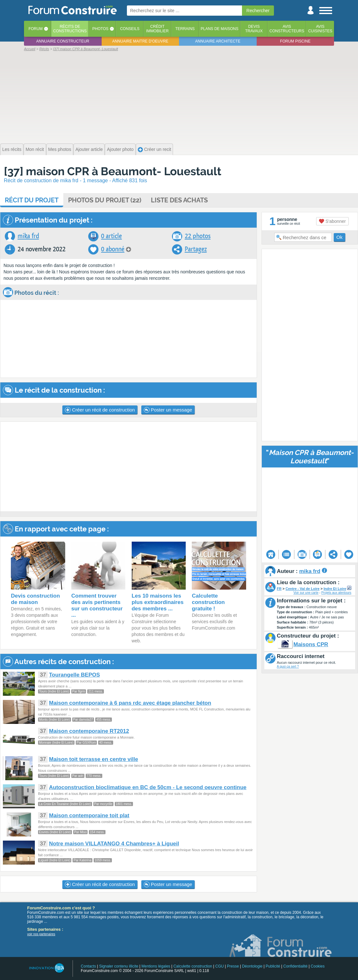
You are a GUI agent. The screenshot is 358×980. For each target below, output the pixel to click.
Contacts (88, 966)
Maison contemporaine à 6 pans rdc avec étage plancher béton (130, 703)
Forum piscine (295, 41)
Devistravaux (254, 29)
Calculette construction (193, 966)
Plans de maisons (220, 29)
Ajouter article (89, 149)
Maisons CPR (311, 644)
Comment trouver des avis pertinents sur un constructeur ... (97, 605)
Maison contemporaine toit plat (89, 815)
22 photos (198, 236)
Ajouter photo (120, 149)
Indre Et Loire (335, 589)
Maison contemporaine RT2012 (89, 731)
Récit (32, 200)
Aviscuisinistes (320, 29)
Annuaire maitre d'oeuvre (140, 41)
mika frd (28, 236)
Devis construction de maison (35, 599)
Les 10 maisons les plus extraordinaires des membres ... (158, 602)
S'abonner (332, 221)
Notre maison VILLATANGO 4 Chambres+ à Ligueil (114, 844)
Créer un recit (155, 149)
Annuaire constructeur (63, 41)
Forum (35, 29)
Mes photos (60, 149)
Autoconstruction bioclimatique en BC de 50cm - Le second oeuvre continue (148, 787)
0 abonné (113, 249)
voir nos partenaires (41, 934)
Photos (100, 29)
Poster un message (168, 410)
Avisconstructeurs (287, 29)
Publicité (273, 966)
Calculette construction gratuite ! (208, 602)
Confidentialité (295, 966)
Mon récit (35, 149)
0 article (111, 236)
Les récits (12, 149)
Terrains (185, 29)
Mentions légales (156, 966)
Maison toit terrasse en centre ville (93, 759)
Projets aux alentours (336, 593)
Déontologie (252, 966)
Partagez (196, 249)
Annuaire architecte (218, 41)
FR (279, 589)
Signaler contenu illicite (119, 966)
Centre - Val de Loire (302, 589)
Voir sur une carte (306, 593)
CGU (220, 966)
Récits (70, 29)
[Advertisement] (179, 97)
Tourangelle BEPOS (74, 675)
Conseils (130, 29)
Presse (233, 966)
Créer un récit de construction (100, 410)
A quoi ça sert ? (288, 666)
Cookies (318, 966)
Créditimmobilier (157, 29)
